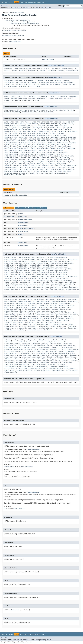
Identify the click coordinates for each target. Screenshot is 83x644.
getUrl (20, 234)
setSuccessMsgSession (37, 368)
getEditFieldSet (61, 259)
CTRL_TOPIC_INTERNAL (46, 126)
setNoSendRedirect (11, 284)
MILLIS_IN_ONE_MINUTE (49, 110)
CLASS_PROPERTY (32, 124)
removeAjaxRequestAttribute (63, 324)
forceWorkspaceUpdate (12, 344)
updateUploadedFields (70, 288)
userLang (7, 100)
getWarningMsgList (71, 355)
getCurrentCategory (26, 313)
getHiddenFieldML (23, 269)
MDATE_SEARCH (21, 141)
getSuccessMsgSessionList (14, 351)
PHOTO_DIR (7, 147)
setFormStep (59, 282)
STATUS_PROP (39, 162)
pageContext (12, 86)
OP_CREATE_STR (52, 141)
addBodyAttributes (25, 300)
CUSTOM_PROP (38, 128)
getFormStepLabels (65, 261)
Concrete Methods (39, 208)
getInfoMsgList (69, 346)
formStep (47, 69)
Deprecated (32, 2)
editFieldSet (37, 69)
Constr (20, 8)
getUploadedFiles (27, 353)
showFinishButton (63, 286)
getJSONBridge (24, 319)
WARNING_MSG (24, 173)
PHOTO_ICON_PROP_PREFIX (47, 147)
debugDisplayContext (66, 305)
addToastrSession (10, 342)
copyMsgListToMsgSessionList (57, 342)
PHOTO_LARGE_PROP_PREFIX (40, 148)
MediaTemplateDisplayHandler (13, 36)
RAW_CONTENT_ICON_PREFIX (47, 158)
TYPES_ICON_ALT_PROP (28, 167)
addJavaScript (73, 302)
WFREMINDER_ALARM (61, 173)
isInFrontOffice (41, 359)
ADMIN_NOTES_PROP (22, 122)
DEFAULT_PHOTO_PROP (64, 128)
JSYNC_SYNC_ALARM (10, 139)
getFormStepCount (10, 261)
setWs (38, 286)
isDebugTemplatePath (19, 98)
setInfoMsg (51, 365)
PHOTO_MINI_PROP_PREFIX (28, 150)
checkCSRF (53, 305)
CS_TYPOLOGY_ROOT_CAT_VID (27, 126)
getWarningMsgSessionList (32, 357)
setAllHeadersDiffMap (47, 326)
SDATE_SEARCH (9, 160)
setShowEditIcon (45, 328)
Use (22, 2)
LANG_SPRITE (23, 139)
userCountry (68, 98)
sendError (65, 361)
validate (25, 290)
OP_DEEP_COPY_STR (10, 143)
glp (44, 357)
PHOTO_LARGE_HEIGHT (22, 148)
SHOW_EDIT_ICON (24, 86)
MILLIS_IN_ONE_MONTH (66, 110)
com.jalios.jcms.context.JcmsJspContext (21, 22)
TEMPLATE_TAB (41, 164)
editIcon (19, 82)
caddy (13, 96)
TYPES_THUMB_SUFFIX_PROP (29, 169)
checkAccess (33, 305)
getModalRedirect (23, 271)
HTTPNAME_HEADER (56, 82)
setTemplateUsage (59, 328)
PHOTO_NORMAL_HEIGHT (12, 152)
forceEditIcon (21, 307)
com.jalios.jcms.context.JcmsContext (17, 20)
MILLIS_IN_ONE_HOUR (32, 110)
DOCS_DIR (37, 130)
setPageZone (33, 328)
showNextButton (10, 288)
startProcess (38, 288)
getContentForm (48, 311)
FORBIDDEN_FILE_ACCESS (12, 131)
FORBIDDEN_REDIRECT (30, 131)
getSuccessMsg (39, 349)
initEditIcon (9, 84)
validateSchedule (10, 372)
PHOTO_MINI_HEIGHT (11, 150)
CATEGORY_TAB (9, 124)
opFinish (7, 71)
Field (14, 8)
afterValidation (10, 258)
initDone (32, 96)
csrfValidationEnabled (22, 69)
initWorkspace (43, 96)
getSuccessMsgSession (70, 349)
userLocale (16, 100)
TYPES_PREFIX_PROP (11, 169)
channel (20, 96)
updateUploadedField (52, 288)
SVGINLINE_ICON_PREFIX (26, 164)
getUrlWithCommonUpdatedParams (62, 353)
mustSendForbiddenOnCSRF (13, 280)
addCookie (7, 340)
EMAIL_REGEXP (59, 130)
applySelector (38, 342)
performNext (41, 280)
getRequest (8, 349)
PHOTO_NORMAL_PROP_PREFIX (31, 152)
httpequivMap (44, 82)
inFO (26, 96)
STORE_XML (58, 162)
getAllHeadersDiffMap (12, 309)
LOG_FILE (32, 139)
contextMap (8, 69)
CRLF (5, 110)
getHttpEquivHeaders (30, 317)
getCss (20, 214)
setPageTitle (22, 328)
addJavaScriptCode (35, 304)
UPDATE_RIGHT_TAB (58, 169)
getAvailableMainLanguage (57, 258)
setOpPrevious (44, 284)
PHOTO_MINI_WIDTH (45, 150)
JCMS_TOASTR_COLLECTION (50, 137)
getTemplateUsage (63, 321)
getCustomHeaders (41, 313)
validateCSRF (35, 290)
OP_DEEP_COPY (64, 141)
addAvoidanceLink (10, 300)
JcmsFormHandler (15, 42)
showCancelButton (48, 286)
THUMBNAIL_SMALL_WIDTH (51, 165)
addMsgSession (31, 340)
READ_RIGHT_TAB (63, 158)
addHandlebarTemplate (26, 302)
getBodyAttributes (34, 311)
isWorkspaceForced (11, 278)
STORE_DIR (49, 162)
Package (11, 2)
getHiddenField (28, 263)
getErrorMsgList (10, 346)
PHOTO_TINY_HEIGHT (11, 156)
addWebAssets (22, 305)
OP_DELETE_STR (62, 143)
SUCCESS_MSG (68, 162)
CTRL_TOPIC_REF (61, 126)
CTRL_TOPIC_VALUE (10, 128)
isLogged (32, 98)
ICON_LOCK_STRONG (34, 133)
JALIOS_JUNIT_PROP (11, 137)
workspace (35, 100)
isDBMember (73, 96)
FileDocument (9, 217)
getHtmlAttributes (25, 220)
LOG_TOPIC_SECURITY (45, 139)
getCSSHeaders (61, 311)
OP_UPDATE (19, 145)
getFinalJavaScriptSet (25, 315)
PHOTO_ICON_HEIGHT (30, 147)
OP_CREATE (42, 141)
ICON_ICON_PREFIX (10, 133)
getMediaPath (23, 232)
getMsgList (56, 348)
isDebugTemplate (27, 359)
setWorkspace (29, 286)
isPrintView (26, 324)
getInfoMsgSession (11, 348)
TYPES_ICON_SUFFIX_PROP (46, 167)
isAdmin (52, 96)
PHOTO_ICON (17, 147)
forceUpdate (33, 307)
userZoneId (26, 100)
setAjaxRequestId (31, 326)
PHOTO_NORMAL (59, 150)
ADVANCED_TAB (35, 122)
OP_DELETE (52, 143)
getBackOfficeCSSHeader (61, 309)
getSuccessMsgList (53, 349)
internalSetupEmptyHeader (14, 322)
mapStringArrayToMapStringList (31, 278)
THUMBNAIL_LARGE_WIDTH (12, 165)
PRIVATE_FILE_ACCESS (12, 158)
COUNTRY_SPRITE (10, 126)
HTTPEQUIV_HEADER (31, 82)
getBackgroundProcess (12, 259)
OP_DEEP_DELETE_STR (39, 143)
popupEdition (33, 71)
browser (7, 96)
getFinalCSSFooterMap (68, 313)
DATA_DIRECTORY (50, 128)
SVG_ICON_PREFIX (10, 164)
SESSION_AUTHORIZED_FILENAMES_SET (60, 160)
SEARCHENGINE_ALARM (23, 160)
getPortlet (23, 321)
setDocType (61, 326)
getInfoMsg (58, 346)
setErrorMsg (67, 363)
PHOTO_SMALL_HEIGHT (11, 154)
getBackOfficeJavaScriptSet (14, 311)
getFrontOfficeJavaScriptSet (67, 315)
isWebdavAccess (63, 359)
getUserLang (21, 355)
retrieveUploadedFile (46, 361)
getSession (28, 349)
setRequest (53, 366)
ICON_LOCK (22, 133)
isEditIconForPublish (53, 322)
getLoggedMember (44, 348)
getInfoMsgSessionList (28, 348)
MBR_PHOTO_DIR (9, 141)
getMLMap (68, 269)
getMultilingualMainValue (14, 273)
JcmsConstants (7, 30)
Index (39, 2)
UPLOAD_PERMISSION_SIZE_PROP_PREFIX (48, 171)
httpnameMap (69, 82)
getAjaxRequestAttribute (48, 307)
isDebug (7, 98)
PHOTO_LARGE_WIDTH (58, 148)
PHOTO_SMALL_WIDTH (47, 154)
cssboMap (58, 81)
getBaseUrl (26, 344)
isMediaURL (22, 243)
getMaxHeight (23, 223)
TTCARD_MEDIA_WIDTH (11, 167)
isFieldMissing (23, 276)
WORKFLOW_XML (20, 175)
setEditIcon (71, 326)
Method (26, 8)
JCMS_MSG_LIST (34, 137)
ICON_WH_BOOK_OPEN (28, 135)
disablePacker (9, 307)
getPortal (70, 319)
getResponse (18, 349)
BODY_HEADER (29, 81)
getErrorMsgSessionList (43, 346)
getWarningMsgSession (12, 357)
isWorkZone (74, 359)
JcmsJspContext (55, 77)
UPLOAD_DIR (70, 169)
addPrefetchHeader (51, 304)
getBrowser (36, 344)
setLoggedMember (41, 366)
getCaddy (45, 344)
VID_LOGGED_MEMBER (11, 173)
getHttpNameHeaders (47, 317)
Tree (25, 2)
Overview (4, 2)
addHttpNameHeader (59, 302)
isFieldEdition (10, 276)
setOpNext (34, 284)
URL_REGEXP (67, 171)
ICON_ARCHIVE (72, 131)
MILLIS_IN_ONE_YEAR (45, 112)
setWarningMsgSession (24, 370)
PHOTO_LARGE (8, 148)
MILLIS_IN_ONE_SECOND (12, 112)
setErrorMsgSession (22, 365)
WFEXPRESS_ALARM (47, 173)
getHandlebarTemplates (12, 317)
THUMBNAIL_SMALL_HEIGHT (32, 165)
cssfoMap (66, 81)
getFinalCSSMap (10, 315)
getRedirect (30, 275)
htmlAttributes (48, 59)
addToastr (54, 340)
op (76, 69)
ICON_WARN (61, 133)
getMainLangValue (38, 269)
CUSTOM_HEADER (9, 82)
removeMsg (32, 361)
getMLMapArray (9, 271)
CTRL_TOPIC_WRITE (25, 128)
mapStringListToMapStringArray (56, 278)
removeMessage (9, 361)
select (58, 361)
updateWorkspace (58, 370)
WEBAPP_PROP (34, 173)
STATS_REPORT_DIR (27, 162)
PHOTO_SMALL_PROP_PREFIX (30, 154)
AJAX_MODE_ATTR (47, 122)
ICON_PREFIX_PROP (49, 133)
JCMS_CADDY (23, 137)
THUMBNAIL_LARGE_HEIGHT (57, 164)
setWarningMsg (70, 368)
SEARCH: (60, 6)
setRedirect (70, 284)
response (59, 98)
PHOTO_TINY (60, 154)
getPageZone (60, 319)
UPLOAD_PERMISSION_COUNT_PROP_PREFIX (18, 171)
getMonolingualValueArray (58, 271)
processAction (23, 246)
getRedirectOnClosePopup (46, 275)
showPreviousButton (24, 288)
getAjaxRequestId (66, 307)
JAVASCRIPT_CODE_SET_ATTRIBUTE (27, 84)
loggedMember (41, 98)
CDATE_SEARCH (20, 124)
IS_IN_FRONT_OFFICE (58, 135)
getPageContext (36, 319)
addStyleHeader (65, 304)
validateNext (59, 290)
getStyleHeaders (48, 321)
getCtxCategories (10, 313)
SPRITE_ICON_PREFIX (11, 162)
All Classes (4, 5)
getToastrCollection (33, 351)
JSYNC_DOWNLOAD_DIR (68, 137)
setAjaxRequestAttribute (13, 326)
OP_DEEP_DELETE (24, 143)
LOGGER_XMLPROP (70, 139)
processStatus (66, 280)
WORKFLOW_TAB (9, 175)
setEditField (48, 282)
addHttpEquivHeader (43, 302)
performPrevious (53, 280)
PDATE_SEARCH (66, 145)
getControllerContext (45, 259)
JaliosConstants (19, 30)
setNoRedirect (70, 282)
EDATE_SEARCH (47, 130)
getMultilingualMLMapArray (14, 275)
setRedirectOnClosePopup (13, 286)
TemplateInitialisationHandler (16, 195)
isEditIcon (29, 322)
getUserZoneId (45, 355)
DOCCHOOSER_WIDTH (26, 130)
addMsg (15, 340)
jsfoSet (72, 84)
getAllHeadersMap (28, 309)
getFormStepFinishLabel (27, 261)
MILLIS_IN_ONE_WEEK (29, 112)
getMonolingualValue (38, 271)
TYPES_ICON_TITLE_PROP (65, 167)
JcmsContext (54, 93)
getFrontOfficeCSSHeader (45, 315)
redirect (43, 71)
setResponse (63, 366)
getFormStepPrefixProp (12, 263)
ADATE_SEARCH (9, 122)
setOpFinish (24, 284)
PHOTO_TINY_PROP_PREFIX (28, 156)
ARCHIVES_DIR (59, 122)
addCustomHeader (10, 302)
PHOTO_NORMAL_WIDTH (50, 152)
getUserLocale (33, 355)
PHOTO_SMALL (63, 152)
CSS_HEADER (49, 81)
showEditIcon (72, 328)
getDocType (54, 313)
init (19, 237)
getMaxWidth (22, 226)
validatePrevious (72, 290)
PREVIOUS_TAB (59, 156)
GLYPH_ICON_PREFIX (59, 131)
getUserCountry (10, 355)
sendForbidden (9, 363)
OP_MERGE (72, 143)
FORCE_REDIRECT (45, 131)
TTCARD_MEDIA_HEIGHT (69, 165)
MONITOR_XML (32, 141)
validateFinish (47, 290)
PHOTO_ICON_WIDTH (64, 147)
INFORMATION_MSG (43, 135)
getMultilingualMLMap (59, 273)
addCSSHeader (39, 300)
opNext (14, 71)
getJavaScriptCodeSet (64, 317)
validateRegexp (72, 370)
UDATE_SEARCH (45, 169)
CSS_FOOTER (39, 81)
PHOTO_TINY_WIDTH (45, 156)
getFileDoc (22, 217)
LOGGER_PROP (58, 139)
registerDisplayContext (41, 324)
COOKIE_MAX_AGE (68, 124)
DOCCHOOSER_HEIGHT (11, 130)
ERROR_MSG (69, 130)
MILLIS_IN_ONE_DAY (16, 110)
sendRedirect (25, 282)
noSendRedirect (68, 69)
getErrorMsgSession (25, 346)
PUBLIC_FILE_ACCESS (28, 158)
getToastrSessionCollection (53, 351)
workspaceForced (72, 71)
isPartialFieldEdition (56, 276)
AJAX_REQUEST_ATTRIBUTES (13, 81)
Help (43, 2)
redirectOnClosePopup (56, 71)
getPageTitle (49, 319)
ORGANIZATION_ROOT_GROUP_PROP (48, 145)
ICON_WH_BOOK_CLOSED (12, 135)
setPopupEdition (57, 284)
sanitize (7, 282)
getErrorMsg (67, 344)
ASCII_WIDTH (70, 122)
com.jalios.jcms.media (16, 12)
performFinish (30, 280)
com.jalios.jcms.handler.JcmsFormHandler (25, 24)
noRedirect (56, 69)
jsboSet (65, 84)
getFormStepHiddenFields (48, 261)
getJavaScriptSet (10, 319)
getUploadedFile (71, 351)
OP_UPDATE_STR (30, 145)
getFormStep (73, 259)
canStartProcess (24, 258)
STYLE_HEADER (37, 86)
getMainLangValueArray (55, 269)
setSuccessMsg (9, 368)
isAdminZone (59, 357)
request (51, 98)
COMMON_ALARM (45, 124)
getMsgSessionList (69, 348)
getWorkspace (62, 275)
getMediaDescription (26, 229)
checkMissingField (39, 258)
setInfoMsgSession (11, 366)
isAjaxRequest (62, 96)
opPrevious (23, 71)
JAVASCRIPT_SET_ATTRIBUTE (50, 84)
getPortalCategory (11, 321)
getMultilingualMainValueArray (37, 273)
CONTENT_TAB (56, 124)
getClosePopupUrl (28, 259)
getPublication (35, 321)
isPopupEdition (72, 276)
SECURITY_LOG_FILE (39, 160)
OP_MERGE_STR (9, 145)
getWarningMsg (57, 355)
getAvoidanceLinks (43, 309)
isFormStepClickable (38, 276)
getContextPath (55, 344)
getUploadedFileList (12, 353)
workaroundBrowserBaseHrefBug (38, 330)
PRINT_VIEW (69, 156)
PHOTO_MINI (71, 148)
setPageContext (10, 328)
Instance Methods (23, 208)
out (5, 86)
